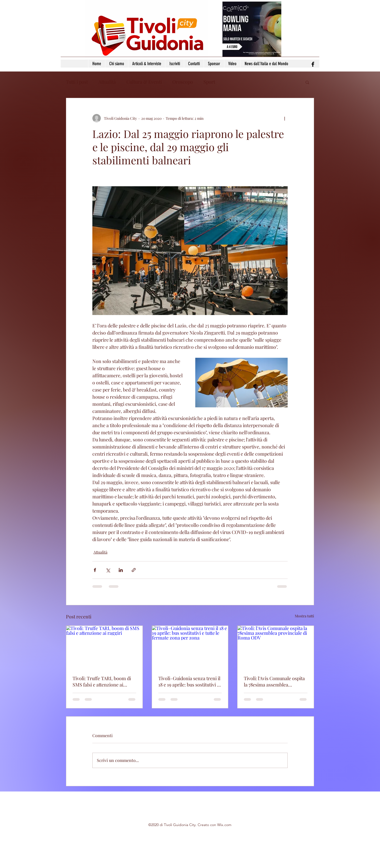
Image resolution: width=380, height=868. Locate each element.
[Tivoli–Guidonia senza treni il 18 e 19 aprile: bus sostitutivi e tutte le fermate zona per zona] (190, 647)
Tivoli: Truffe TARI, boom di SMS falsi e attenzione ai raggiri (102, 681)
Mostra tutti (304, 616)
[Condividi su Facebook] (95, 570)
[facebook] (313, 64)
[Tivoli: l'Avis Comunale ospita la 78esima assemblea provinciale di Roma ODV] (276, 647)
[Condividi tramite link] (134, 570)
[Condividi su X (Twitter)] (108, 570)
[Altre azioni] (284, 118)
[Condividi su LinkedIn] (121, 570)
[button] (307, 82)
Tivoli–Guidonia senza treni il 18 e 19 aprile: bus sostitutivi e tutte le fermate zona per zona (190, 681)
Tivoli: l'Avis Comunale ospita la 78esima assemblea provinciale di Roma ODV (274, 681)
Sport (209, 82)
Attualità (107, 82)
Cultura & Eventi (144, 82)
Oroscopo (183, 82)
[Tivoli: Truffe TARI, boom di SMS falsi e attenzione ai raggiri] (104, 647)
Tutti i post (77, 82)
